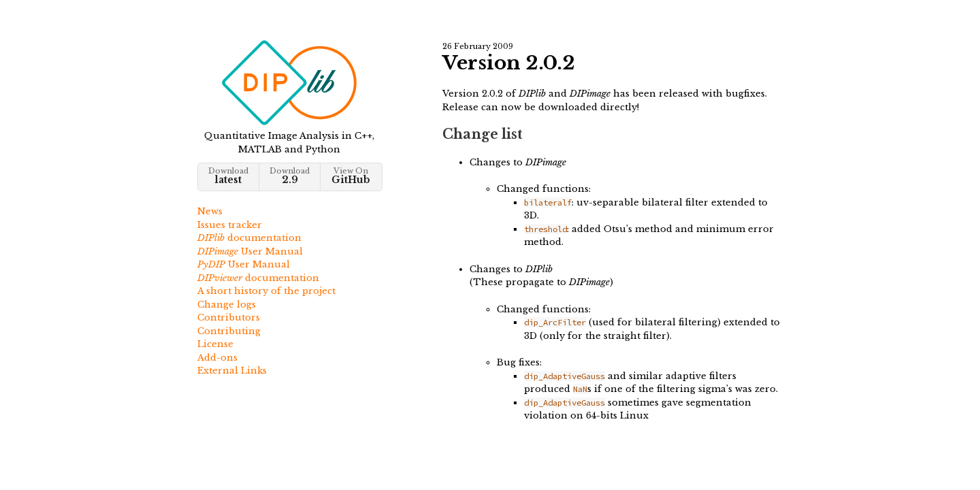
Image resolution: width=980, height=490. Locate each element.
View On (351, 176)
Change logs (227, 305)
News (210, 211)
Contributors (229, 317)
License (215, 344)
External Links (232, 371)
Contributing (229, 331)
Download (228, 176)
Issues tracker (230, 225)
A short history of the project (266, 291)
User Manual (250, 251)
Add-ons (217, 358)
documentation (249, 238)
